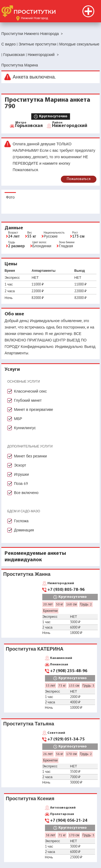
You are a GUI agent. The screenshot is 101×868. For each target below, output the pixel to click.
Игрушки (21, 474)
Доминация (24, 530)
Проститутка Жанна (27, 574)
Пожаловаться (79, 179)
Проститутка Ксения (30, 798)
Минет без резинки (30, 456)
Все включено (26, 493)
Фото (10, 197)
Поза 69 (21, 484)
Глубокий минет (28, 400)
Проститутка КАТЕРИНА (35, 649)
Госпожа (21, 521)
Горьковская (29, 125)
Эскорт (20, 465)
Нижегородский (70, 125)
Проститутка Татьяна (29, 724)
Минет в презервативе (34, 410)
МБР (18, 419)
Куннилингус (25, 428)
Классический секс (30, 391)
